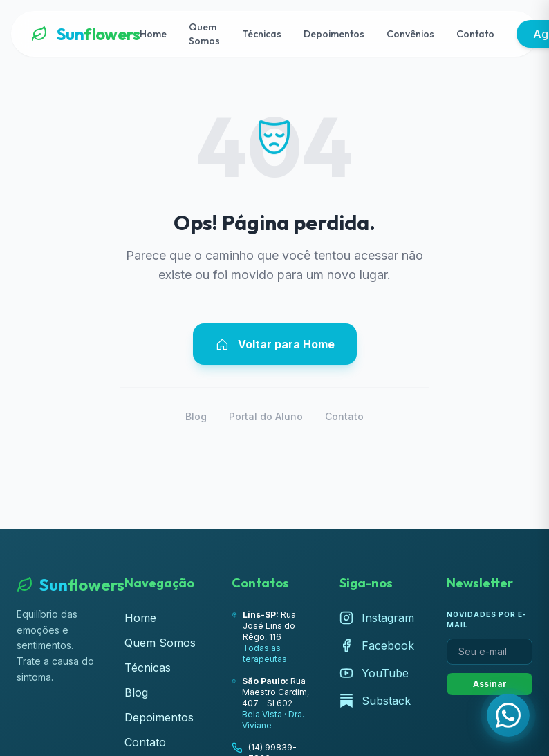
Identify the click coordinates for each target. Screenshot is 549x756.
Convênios (410, 34)
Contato (475, 34)
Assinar (490, 684)
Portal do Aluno (266, 416)
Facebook (377, 645)
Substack (375, 701)
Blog (196, 416)
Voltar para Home (275, 344)
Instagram (377, 618)
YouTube (374, 673)
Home (153, 34)
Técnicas (262, 34)
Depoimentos (334, 34)
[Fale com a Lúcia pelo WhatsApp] (508, 715)
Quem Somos (204, 34)
